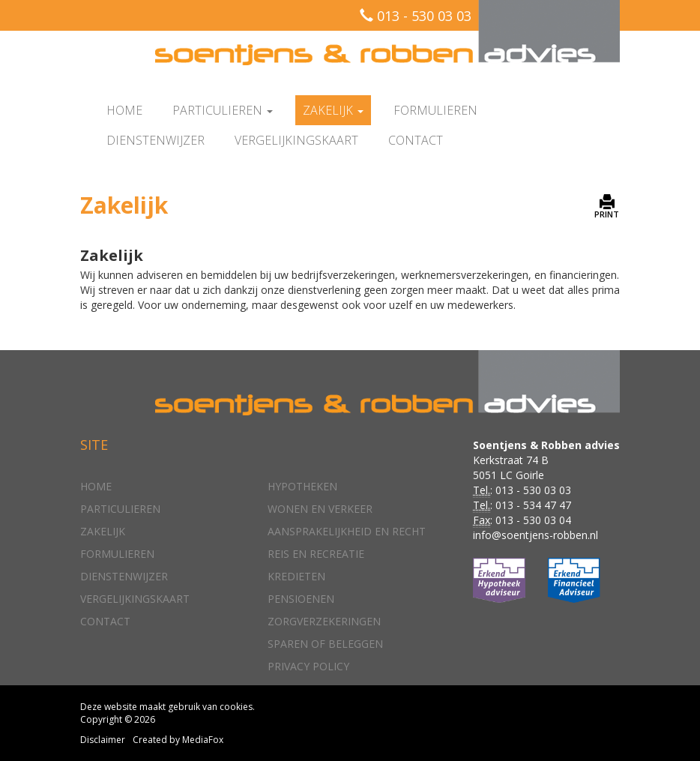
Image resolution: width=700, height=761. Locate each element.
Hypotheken (302, 486)
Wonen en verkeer (320, 509)
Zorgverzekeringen (324, 621)
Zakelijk (103, 531)
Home (124, 110)
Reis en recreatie (316, 554)
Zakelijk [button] (333, 110)
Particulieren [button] (223, 110)
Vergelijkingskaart (296, 140)
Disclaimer (103, 740)
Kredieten (296, 576)
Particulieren (120, 509)
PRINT (607, 207)
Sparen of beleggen (325, 644)
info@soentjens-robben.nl (535, 535)
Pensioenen (301, 599)
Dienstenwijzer (156, 140)
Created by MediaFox (178, 740)
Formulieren (435, 110)
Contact (416, 140)
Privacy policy (308, 666)
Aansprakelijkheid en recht (347, 531)
